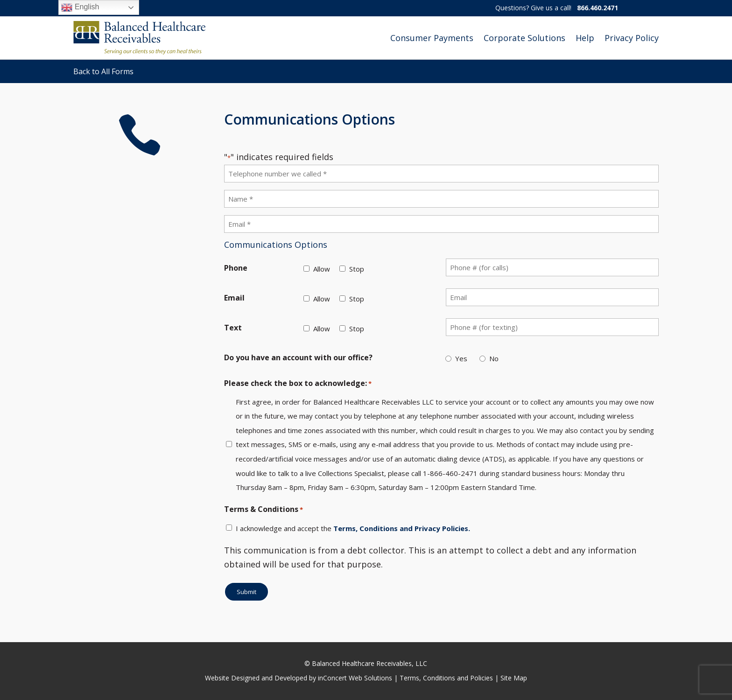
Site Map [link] (514, 678)
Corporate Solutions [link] (524, 38)
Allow (322, 269)
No (494, 358)
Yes (461, 358)
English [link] (80, 7)
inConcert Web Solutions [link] (355, 678)
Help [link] (585, 38)
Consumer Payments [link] (432, 38)
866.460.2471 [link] (598, 8)
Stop (357, 269)
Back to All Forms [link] (103, 71)
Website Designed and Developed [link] (256, 678)
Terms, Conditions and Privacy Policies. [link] (402, 528)
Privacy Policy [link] (632, 38)
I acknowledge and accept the (353, 528)
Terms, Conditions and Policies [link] (446, 678)
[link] (140, 38)
